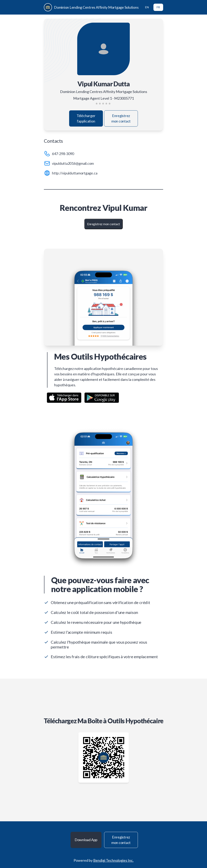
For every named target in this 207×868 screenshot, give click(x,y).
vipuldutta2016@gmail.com (73, 163)
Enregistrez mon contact (121, 118)
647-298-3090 (63, 154)
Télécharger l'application (86, 118)
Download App (86, 840)
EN (147, 7)
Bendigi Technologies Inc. (113, 860)
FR (158, 7)
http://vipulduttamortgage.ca (75, 173)
